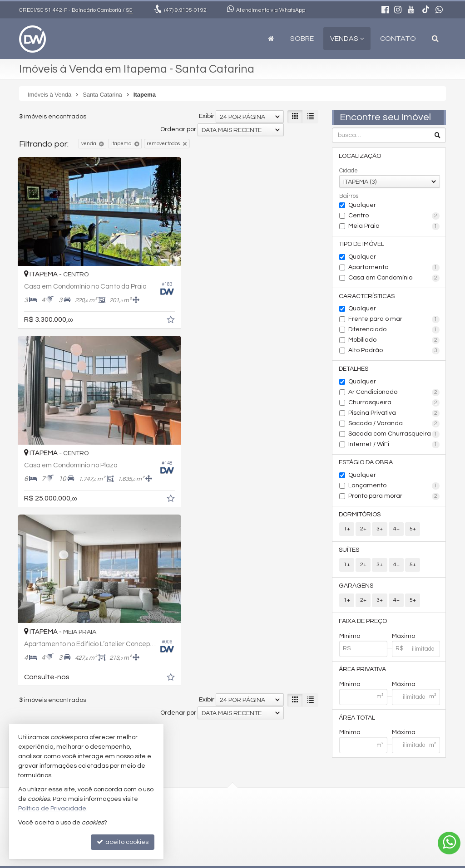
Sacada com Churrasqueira (394, 435)
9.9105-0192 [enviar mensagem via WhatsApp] (186, 10)
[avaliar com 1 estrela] (23, 528)
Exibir (207, 116)
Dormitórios (360, 516)
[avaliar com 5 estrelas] (62, 528)
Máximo (403, 638)
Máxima (404, 687)
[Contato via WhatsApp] (449, 843)
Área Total (357, 721)
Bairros (349, 196)
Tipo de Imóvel (362, 245)
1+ (347, 531)
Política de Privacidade (319, 861)
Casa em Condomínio (394, 279)
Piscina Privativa (394, 414)
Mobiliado (394, 341)
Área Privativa (363, 672)
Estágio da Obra (366, 464)
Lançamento (394, 487)
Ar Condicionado (394, 393)
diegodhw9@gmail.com (210, 817)
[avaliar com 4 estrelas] (52, 528)
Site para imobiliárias (388, 861)
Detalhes (354, 370)
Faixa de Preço (363, 623)
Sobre (302, 39)
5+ (412, 531)
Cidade (349, 171)
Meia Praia (394, 226)
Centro (394, 216)
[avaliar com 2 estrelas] (33, 528)
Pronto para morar (394, 498)
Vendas (347, 39)
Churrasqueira (394, 404)
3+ (380, 531)
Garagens (356, 588)
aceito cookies (123, 842)
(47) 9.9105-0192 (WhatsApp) (217, 806)
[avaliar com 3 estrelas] (42, 528)
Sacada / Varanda (394, 425)
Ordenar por (178, 129)
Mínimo (350, 638)
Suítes (349, 552)
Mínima (350, 687)
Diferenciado (394, 331)
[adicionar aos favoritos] (155, 310)
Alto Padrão (394, 352)
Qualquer (362, 205)
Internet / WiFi (394, 446)
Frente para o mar (394, 320)
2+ (363, 531)
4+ (396, 531)
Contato (398, 39)
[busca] (435, 39)
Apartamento (394, 268)
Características (367, 297)
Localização (360, 156)
